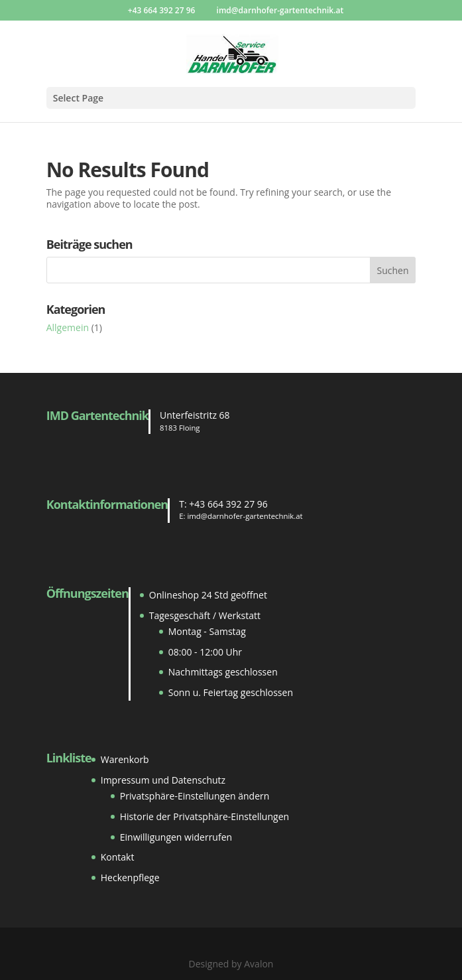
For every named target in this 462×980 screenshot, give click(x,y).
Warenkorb (125, 759)
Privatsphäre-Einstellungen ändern (195, 796)
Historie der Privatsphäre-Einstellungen (204, 816)
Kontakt (118, 857)
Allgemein (68, 327)
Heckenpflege (130, 877)
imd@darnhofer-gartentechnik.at (245, 516)
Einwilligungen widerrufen (176, 837)
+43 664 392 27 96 (228, 504)
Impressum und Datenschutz (163, 780)
